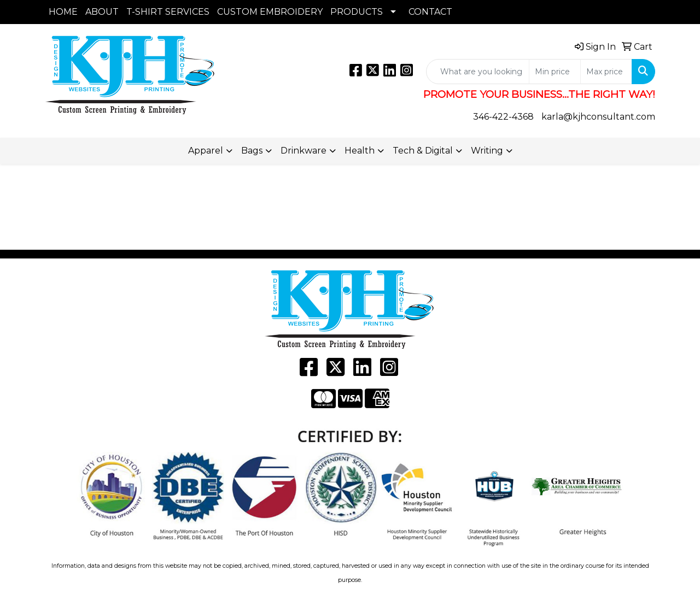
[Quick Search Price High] (606, 72)
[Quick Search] (478, 72)
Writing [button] (487, 151)
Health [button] (360, 151)
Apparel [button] (206, 151)
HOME (63, 12)
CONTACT (430, 12)
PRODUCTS (357, 12)
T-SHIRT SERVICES (168, 12)
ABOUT (102, 12)
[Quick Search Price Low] (555, 72)
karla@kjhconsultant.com (598, 117)
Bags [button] (252, 151)
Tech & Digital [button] (423, 151)
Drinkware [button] (304, 151)
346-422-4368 (503, 117)
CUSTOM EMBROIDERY (270, 12)
